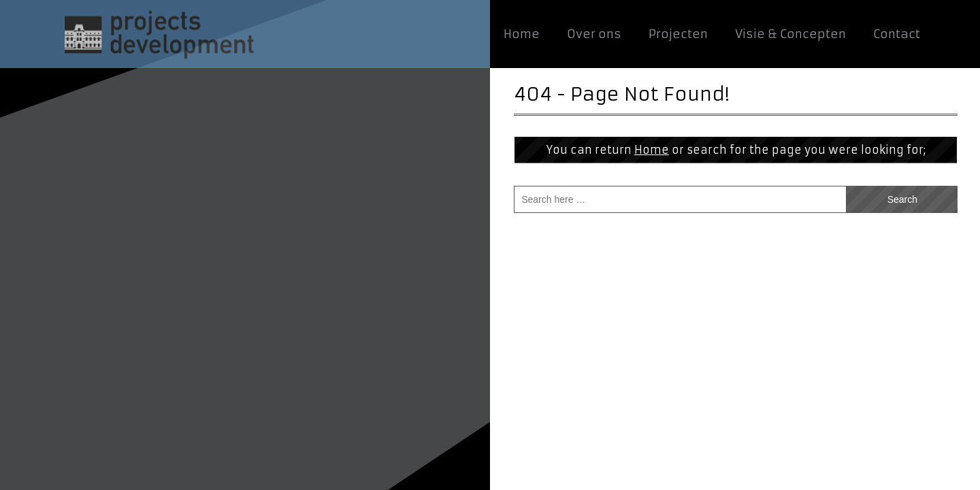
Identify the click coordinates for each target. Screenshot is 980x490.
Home (652, 150)
